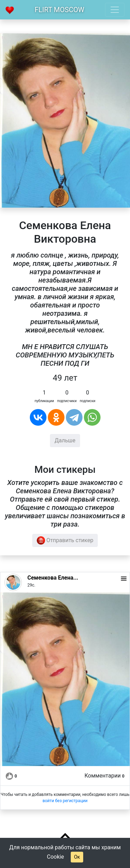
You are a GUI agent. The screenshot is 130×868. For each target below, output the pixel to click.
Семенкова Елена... (53, 578)
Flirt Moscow (59, 10)
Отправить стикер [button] (65, 540)
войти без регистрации (65, 801)
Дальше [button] (65, 440)
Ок (77, 857)
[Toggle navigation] (115, 10)
